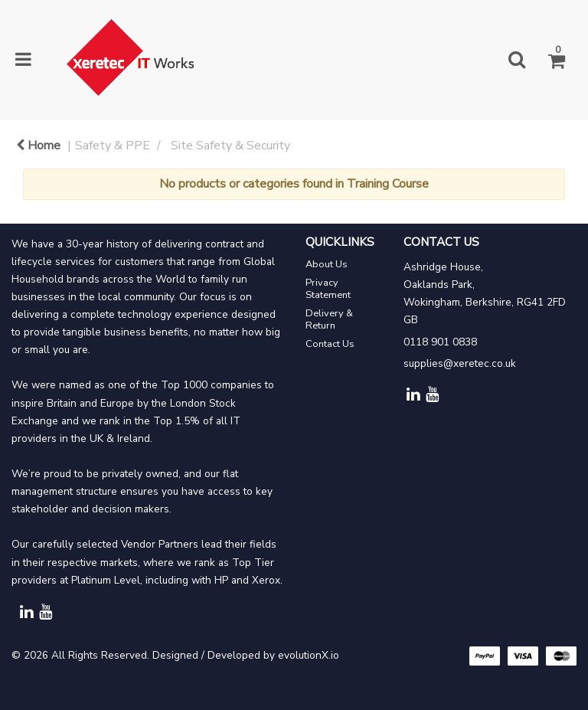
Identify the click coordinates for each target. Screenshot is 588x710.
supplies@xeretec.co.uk (460, 363)
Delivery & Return (329, 319)
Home (38, 146)
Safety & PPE (113, 146)
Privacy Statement (328, 289)
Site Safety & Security (230, 146)
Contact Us (330, 344)
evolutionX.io (309, 655)
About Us (327, 264)
